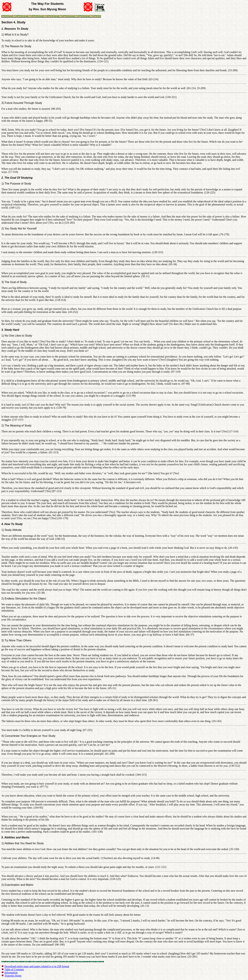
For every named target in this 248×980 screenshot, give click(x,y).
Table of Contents (14, 969)
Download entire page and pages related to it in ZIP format (37, 966)
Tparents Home (13, 976)
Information (11, 973)
